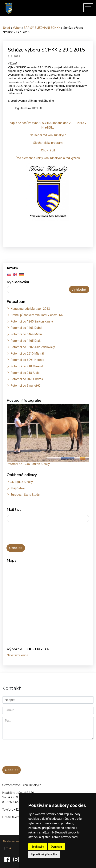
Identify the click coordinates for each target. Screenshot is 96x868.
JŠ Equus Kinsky (22, 482)
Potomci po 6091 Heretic (27, 360)
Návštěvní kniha (17, 655)
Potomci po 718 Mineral (27, 366)
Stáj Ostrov (18, 488)
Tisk (9, 848)
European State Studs (25, 495)
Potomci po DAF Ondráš (27, 379)
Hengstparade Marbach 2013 (30, 309)
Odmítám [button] (56, 847)
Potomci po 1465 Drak (26, 341)
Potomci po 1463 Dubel (26, 328)
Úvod (6, 28)
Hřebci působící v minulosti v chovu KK (37, 315)
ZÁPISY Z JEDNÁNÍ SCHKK (42, 28)
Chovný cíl (48, 150)
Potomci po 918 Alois (25, 373)
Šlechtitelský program (48, 143)
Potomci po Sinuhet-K (25, 386)
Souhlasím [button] (38, 847)
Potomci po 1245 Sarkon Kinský (32, 321)
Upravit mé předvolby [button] (44, 854)
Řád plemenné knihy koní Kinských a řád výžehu (48, 158)
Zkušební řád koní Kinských (48, 135)
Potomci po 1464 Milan (26, 334)
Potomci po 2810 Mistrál (27, 354)
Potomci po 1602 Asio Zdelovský (33, 347)
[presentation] (36, 533)
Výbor (17, 28)
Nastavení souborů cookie (19, 841)
